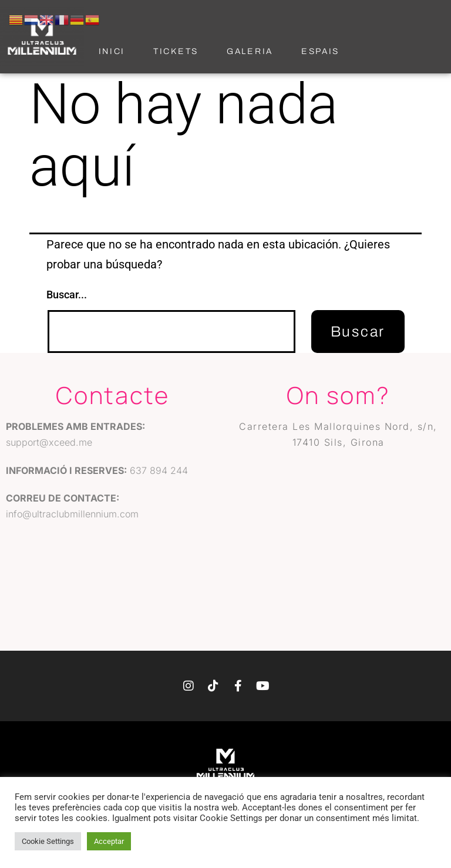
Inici (112, 51)
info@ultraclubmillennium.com (72, 514)
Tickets (176, 51)
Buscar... (67, 295)
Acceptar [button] (109, 841)
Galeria (250, 51)
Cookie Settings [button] (48, 841)
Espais (320, 51)
